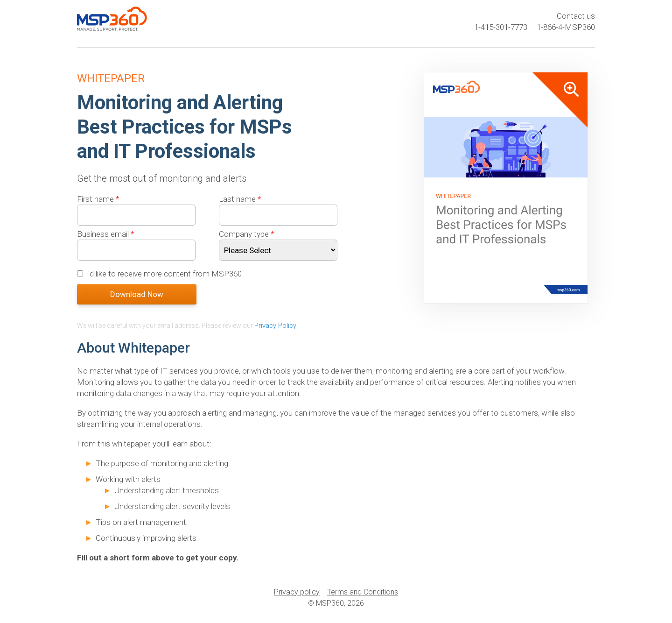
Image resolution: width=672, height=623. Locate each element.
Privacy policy (297, 591)
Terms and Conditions (363, 591)
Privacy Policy (275, 326)
